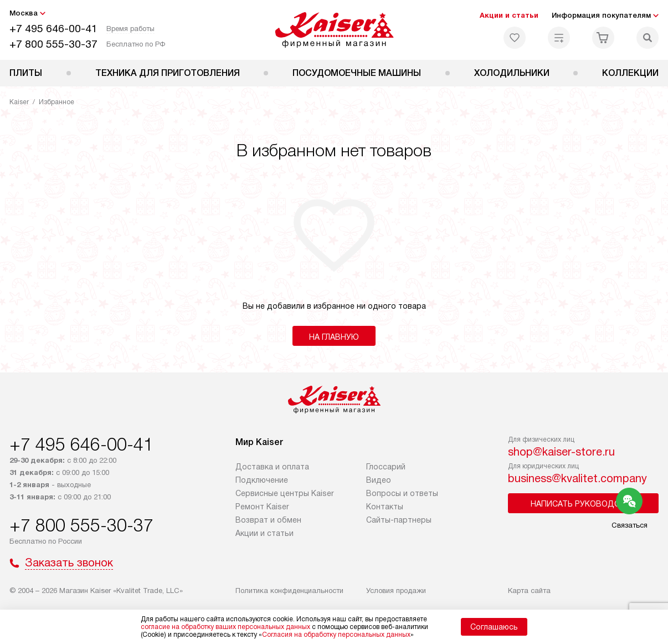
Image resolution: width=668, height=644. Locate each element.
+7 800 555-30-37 (53, 44)
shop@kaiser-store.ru (561, 452)
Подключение (262, 480)
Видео (379, 480)
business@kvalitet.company (577, 478)
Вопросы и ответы (402, 493)
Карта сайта (529, 591)
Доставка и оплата (272, 467)
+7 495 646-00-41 (53, 29)
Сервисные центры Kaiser (285, 493)
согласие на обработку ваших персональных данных (225, 627)
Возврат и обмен (268, 520)
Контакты (385, 507)
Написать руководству (583, 504)
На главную (334, 337)
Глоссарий (386, 467)
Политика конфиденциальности (289, 591)
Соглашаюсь (494, 627)
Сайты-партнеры (399, 520)
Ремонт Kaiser (262, 507)
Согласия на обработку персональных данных (336, 635)
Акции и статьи (509, 15)
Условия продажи (396, 591)
